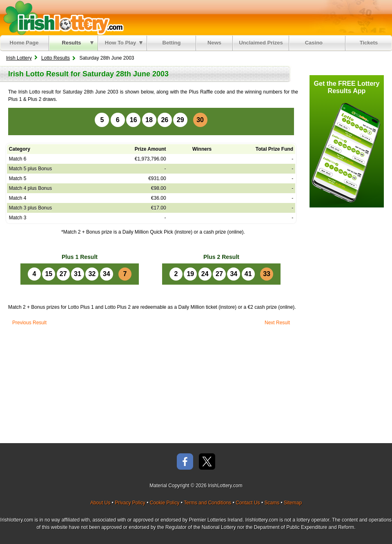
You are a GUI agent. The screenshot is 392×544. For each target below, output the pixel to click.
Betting (172, 43)
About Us (100, 503)
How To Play (124, 43)
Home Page (24, 43)
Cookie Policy (165, 503)
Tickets (369, 43)
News (214, 43)
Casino (315, 43)
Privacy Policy (130, 503)
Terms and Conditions (207, 503)
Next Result (277, 323)
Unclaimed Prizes (261, 43)
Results (78, 43)
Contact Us (248, 503)
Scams (272, 503)
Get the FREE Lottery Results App (347, 87)
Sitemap (293, 503)
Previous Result (29, 323)
